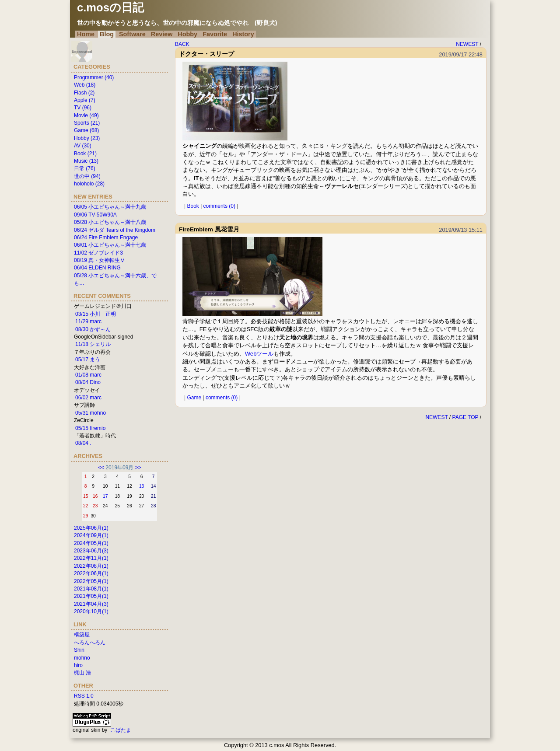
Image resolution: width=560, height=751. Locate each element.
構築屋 (82, 635)
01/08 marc (88, 375)
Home (86, 34)
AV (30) (83, 146)
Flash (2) (84, 93)
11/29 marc (88, 321)
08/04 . (83, 443)
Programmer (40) (94, 77)
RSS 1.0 (84, 696)
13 (142, 486)
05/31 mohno (91, 413)
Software (132, 34)
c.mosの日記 (110, 7)
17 (105, 496)
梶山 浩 (82, 673)
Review (162, 34)
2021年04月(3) (91, 604)
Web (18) (85, 85)
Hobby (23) (87, 138)
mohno (82, 658)
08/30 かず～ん (93, 329)
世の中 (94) (87, 176)
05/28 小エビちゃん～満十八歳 (110, 222)
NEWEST (467, 44)
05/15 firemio (90, 428)
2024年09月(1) (91, 535)
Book (193, 206)
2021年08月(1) (91, 589)
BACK (182, 44)
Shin (79, 650)
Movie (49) (86, 115)
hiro (78, 665)
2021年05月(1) (91, 596)
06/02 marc (88, 398)
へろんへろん (90, 643)
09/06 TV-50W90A (95, 215)
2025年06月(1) (91, 528)
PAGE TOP (465, 417)
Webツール (259, 354)
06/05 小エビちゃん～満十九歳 (110, 207)
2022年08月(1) (91, 566)
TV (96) (83, 108)
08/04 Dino (88, 382)
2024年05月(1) (91, 543)
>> (138, 468)
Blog (107, 34)
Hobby (187, 34)
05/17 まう (88, 360)
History (243, 34)
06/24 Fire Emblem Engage (106, 238)
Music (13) (86, 161)
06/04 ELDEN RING (97, 268)
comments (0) (219, 206)
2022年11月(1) (91, 558)
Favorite (215, 34)
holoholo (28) (89, 184)
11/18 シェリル (93, 344)
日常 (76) (85, 168)
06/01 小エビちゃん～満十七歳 (110, 245)
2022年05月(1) (91, 581)
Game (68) (86, 130)
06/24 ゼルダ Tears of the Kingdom (115, 230)
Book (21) (85, 154)
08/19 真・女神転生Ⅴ (100, 260)
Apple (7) (85, 100)
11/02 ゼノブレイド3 (98, 253)
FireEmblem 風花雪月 (209, 229)
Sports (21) (87, 123)
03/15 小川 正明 (96, 314)
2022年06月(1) (91, 573)
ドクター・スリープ (206, 54)
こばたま (121, 730)
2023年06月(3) (91, 551)
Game (194, 398)
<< (101, 468)
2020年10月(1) (91, 611)
